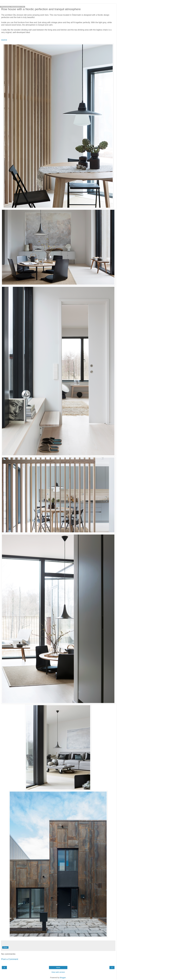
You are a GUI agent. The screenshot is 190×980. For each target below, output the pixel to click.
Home (58, 968)
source (4, 40)
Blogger (63, 978)
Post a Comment (10, 959)
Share (5, 947)
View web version (58, 972)
